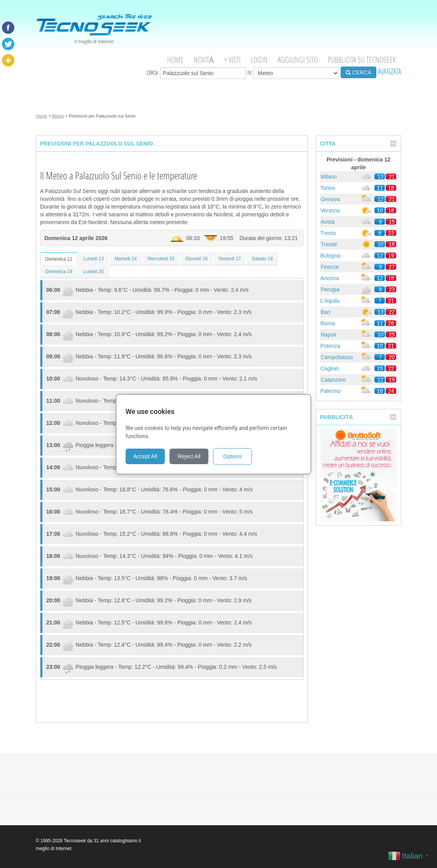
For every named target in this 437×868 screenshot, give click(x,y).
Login (259, 60)
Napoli (329, 335)
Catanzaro (333, 380)
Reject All (194, 456)
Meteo (58, 116)
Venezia (330, 210)
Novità (204, 60)
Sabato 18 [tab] (262, 259)
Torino (328, 188)
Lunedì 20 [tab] (94, 272)
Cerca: (196, 73)
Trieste (329, 244)
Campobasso (337, 357)
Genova (330, 199)
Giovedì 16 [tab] (197, 259)
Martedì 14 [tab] (126, 259)
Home (175, 60)
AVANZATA (390, 71)
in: (293, 73)
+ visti (232, 60)
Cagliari (329, 368)
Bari (326, 312)
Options (238, 456)
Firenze (330, 267)
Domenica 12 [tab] (59, 259)
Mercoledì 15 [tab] (161, 259)
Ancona (329, 278)
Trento (328, 233)
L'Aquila (330, 301)
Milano (329, 177)
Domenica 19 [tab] (59, 272)
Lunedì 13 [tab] (94, 259)
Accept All (150, 456)
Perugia (330, 289)
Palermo (330, 391)
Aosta (328, 222)
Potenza (330, 346)
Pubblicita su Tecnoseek (362, 60)
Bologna (330, 256)
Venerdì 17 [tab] (230, 259)
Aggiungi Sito (298, 60)
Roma (328, 323)
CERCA (358, 72)
